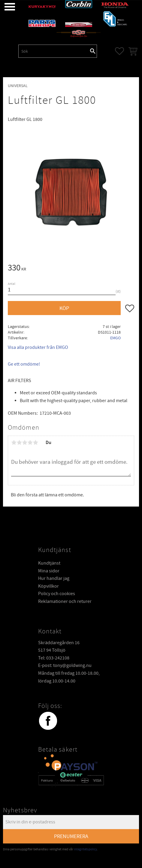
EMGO (115, 338)
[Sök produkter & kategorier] (54, 51)
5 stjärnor (35, 443)
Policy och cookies (57, 594)
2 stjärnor (19, 443)
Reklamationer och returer (65, 601)
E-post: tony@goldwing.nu (65, 665)
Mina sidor (49, 571)
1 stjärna (14, 443)
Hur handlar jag (54, 578)
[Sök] (93, 51)
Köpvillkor (48, 586)
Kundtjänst (49, 563)
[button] (5, 7)
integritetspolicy (85, 849)
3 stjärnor (25, 443)
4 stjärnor (30, 443)
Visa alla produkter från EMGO (38, 347)
